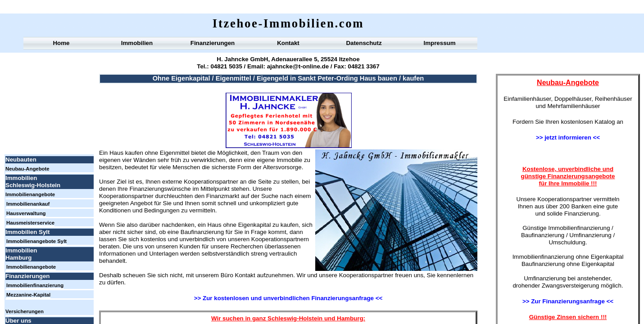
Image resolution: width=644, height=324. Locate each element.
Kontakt (288, 43)
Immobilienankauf (28, 204)
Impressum (439, 43)
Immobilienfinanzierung (35, 285)
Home (61, 43)
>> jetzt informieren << (568, 137)
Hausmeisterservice (30, 223)
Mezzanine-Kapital (28, 295)
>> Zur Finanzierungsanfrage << (568, 301)
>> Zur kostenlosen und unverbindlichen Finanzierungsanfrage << (288, 298)
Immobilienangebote (30, 194)
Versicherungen (25, 311)
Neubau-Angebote (27, 169)
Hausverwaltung (26, 213)
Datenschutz (364, 43)
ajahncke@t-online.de (297, 66)
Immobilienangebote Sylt (36, 241)
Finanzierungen (213, 43)
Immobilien (137, 43)
